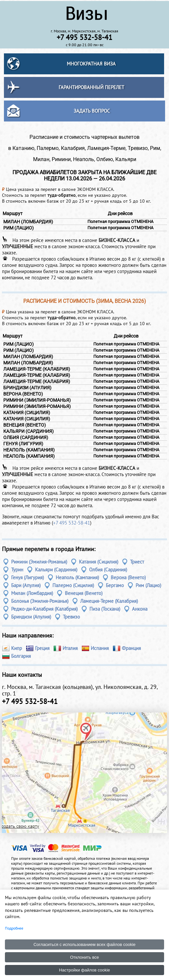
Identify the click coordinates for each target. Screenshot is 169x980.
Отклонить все (84, 957)
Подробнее (14, 928)
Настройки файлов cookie (84, 970)
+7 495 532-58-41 (72, 523)
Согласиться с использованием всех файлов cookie (84, 944)
